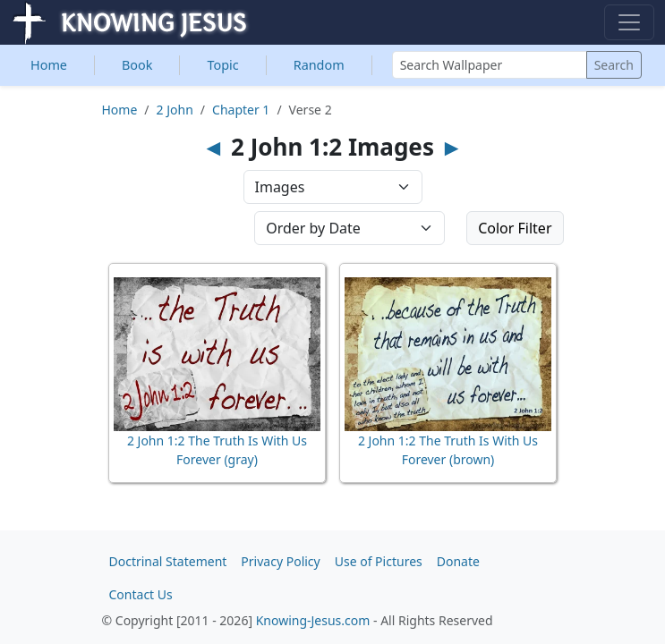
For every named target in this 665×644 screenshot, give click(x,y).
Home (49, 65)
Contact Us (141, 594)
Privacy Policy (280, 561)
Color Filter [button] (515, 228)
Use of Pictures (379, 561)
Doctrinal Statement (168, 561)
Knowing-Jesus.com (313, 620)
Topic (222, 65)
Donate (458, 561)
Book (137, 65)
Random (319, 65)
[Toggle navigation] (629, 22)
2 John (175, 110)
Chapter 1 (241, 110)
